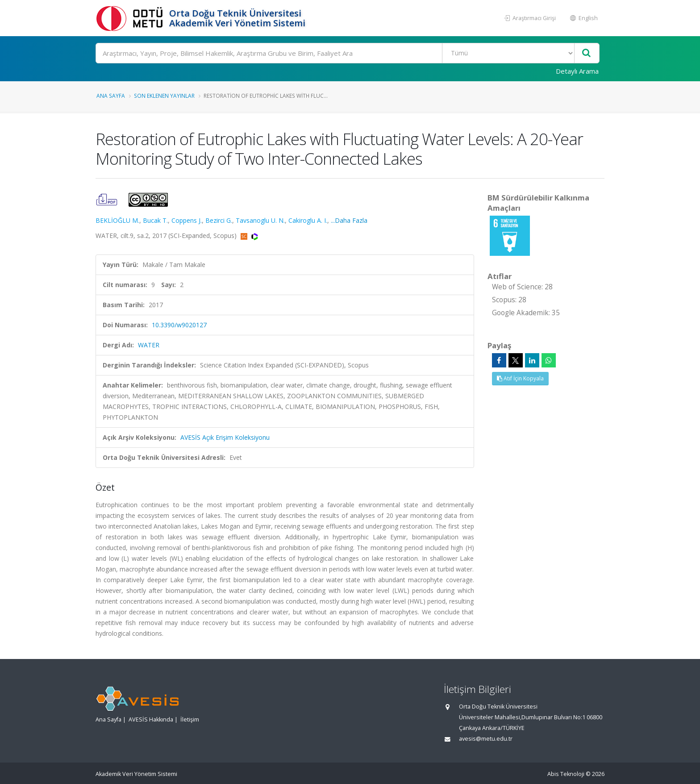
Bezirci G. (219, 220)
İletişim (190, 719)
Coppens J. (187, 220)
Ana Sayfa (111, 96)
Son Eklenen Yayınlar (164, 96)
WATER (149, 345)
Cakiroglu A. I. (308, 220)
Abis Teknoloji (566, 774)
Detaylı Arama (577, 71)
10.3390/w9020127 (179, 325)
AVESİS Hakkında (151, 719)
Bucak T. (155, 220)
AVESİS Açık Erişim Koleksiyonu (225, 437)
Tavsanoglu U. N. (260, 220)
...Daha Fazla (349, 220)
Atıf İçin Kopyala (520, 378)
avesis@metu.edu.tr (486, 739)
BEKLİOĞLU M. (117, 220)
